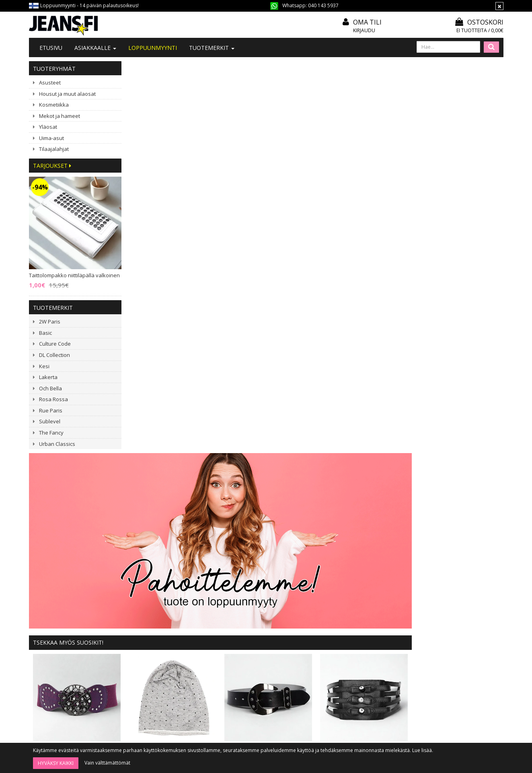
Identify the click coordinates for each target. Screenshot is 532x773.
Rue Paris (51, 410)
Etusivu (51, 48)
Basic (45, 333)
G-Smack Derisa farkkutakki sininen (346, 462)
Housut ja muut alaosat (67, 94)
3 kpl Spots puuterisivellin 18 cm (409, 546)
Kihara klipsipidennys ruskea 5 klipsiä (283, 462)
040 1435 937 (70, 672)
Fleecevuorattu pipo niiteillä (409, 462)
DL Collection (54, 355)
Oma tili (367, 22)
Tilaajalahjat (54, 149)
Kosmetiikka (54, 105)
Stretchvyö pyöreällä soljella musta (472, 462)
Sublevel (50, 421)
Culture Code (55, 344)
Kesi (44, 366)
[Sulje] (499, 6)
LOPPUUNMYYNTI (153, 48)
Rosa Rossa (53, 399)
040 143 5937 (323, 5)
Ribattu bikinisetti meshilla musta (220, 462)
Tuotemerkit (212, 48)
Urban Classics (57, 444)
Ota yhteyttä (147, 624)
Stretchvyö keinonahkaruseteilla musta (456, 352)
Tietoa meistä (149, 613)
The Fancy (51, 433)
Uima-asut (51, 138)
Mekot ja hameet (60, 116)
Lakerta (48, 377)
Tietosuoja (242, 657)
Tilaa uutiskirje (287, 722)
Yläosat (48, 127)
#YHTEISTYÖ (148, 645)
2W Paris (50, 322)
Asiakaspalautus (249, 668)
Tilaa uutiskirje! (247, 613)
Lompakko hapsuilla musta (157, 546)
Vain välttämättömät (107, 763)
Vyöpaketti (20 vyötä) (343, 546)
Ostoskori (479, 22)
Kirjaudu (364, 30)
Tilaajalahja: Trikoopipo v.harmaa (265, 352)
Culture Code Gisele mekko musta (220, 546)
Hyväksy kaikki (56, 763)
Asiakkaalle (95, 48)
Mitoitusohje (244, 624)
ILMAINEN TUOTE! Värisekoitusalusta (472, 546)
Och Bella (50, 388)
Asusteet (50, 82)
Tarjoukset (52, 166)
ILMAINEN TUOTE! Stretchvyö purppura (173, 352)
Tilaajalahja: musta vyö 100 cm (355, 352)
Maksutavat (243, 646)
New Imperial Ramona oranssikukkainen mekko (283, 546)
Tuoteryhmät (54, 69)
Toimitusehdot (247, 635)
